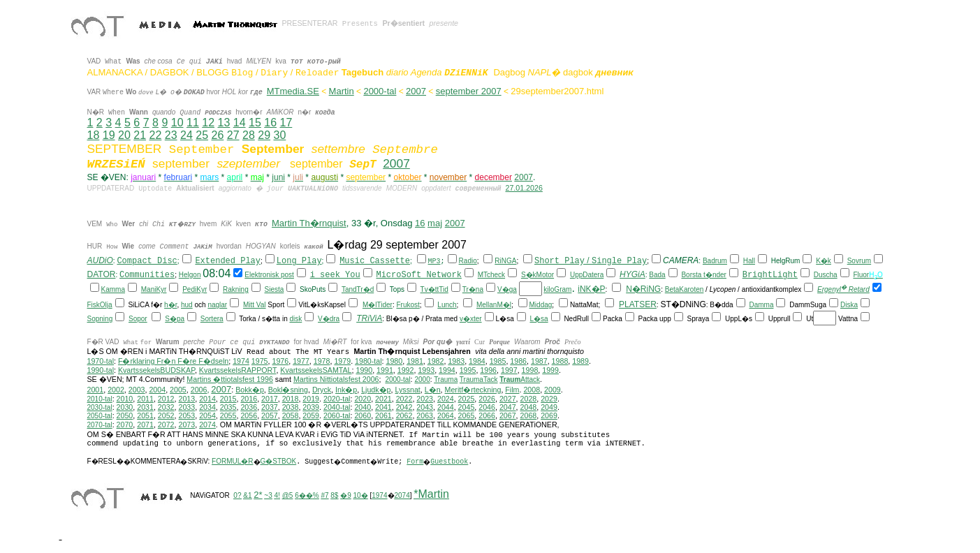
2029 (549, 399)
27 (233, 135)
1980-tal (368, 361)
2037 (270, 407)
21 (140, 135)
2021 (383, 399)
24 (187, 135)
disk (295, 319)
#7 (324, 495)
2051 (145, 415)
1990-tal (101, 370)
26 (218, 135)
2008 (532, 390)
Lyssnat (407, 390)
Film (512, 390)
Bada (657, 275)
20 (124, 135)
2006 (199, 390)
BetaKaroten (685, 289)
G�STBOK (279, 461)
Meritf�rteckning (473, 390)
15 (255, 123)
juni (278, 177)
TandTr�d (358, 289)
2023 (425, 399)
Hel (184, 275)
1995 (468, 370)
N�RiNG (643, 289)
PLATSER (638, 304)
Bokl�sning (288, 390)
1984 (477, 361)
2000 (422, 379)
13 (224, 123)
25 (202, 135)
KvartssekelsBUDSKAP (156, 370)
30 (280, 135)
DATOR (102, 274)
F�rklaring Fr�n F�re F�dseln (173, 361)
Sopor (138, 319)
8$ (334, 495)
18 (94, 135)
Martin (342, 91)
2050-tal (100, 416)
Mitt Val (255, 305)
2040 (363, 407)
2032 (166, 407)
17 (286, 123)
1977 (301, 361)
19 (109, 135)
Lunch (447, 305)
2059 (311, 415)
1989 (580, 361)
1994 (447, 370)
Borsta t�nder (703, 275)
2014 (207, 399)
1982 (436, 361)
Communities (147, 275)
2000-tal (380, 91)
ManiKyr (154, 289)
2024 (446, 399)
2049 (549, 407)
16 (270, 123)
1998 (530, 370)
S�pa (175, 319)
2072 (166, 425)
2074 (207, 425)
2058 (291, 415)
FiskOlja (100, 305)
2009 (553, 390)
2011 (145, 399)
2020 (363, 399)
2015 (228, 399)
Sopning (100, 319)
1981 (415, 361)
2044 (446, 407)
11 (193, 123)
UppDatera (587, 275)
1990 (364, 370)
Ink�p (346, 390)
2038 (291, 407)
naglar (217, 305)
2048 (529, 407)
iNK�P (591, 289)
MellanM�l (494, 305)
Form (415, 462)
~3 (268, 495)
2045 (467, 407)
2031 (145, 407)
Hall (749, 261)
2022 (404, 399)
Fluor (861, 275)
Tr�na (473, 289)
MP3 (434, 261)
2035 (228, 407)
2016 (249, 399)
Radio (468, 261)
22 (156, 135)
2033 (187, 407)
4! (277, 495)
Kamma (113, 289)
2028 (529, 399)
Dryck (322, 390)
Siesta (274, 289)
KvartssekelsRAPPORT (238, 370)
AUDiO (100, 260)
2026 (487, 399)
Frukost (408, 305)
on (197, 275)
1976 (280, 361)
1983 (456, 361)
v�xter (471, 319)
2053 (187, 415)
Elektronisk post (269, 275)
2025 (467, 399)
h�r (170, 305)
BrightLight (770, 275)
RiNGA (505, 261)
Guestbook (449, 462)
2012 (166, 399)
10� (361, 495)
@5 (288, 495)
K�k (824, 261)
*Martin (431, 494)
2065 (467, 415)
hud (187, 305)
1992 (406, 370)
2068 (529, 415)
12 (208, 123)
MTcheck (491, 275)
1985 (498, 361)
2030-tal (100, 407)
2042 (404, 407)
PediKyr (195, 289)
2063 (425, 415)
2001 (96, 390)
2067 (508, 415)
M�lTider (378, 305)
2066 (487, 415)
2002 (116, 390)
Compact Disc (147, 261)
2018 (291, 399)
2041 (383, 407)
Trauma (446, 379)
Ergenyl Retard (843, 289)
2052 (166, 415)
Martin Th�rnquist (309, 223)
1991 (385, 370)
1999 (550, 370)
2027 (508, 399)
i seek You (335, 275)
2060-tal (337, 415)
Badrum (715, 261)
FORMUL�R (232, 461)
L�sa (539, 319)
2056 (249, 415)
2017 (270, 399)
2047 (508, 407)
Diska (849, 305)
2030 (125, 407)
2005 (178, 390)
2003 (137, 390)
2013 (187, 399)
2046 (487, 407)
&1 (247, 495)
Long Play (299, 261)
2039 (311, 407)
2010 (125, 399)
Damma (761, 305)
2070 (125, 425)
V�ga (507, 289)
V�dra (329, 319)
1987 (539, 361)
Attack (520, 379)
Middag (541, 305)
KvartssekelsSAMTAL (316, 370)
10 (177, 123)
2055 (228, 415)
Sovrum (859, 261)
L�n (433, 390)
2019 (311, 399)
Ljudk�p (376, 390)
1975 (260, 361)
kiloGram (557, 289)
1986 (518, 361)
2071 (145, 425)
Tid (444, 289)
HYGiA (632, 274)
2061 (383, 415)
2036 (249, 407)
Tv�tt (430, 289)
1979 (342, 361)
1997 (509, 370)
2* (258, 495)
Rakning (236, 289)
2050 (125, 415)
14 (240, 123)
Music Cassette (375, 261)
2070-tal (100, 425)
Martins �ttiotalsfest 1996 (230, 379)
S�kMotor (537, 275)
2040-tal (337, 407)
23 (171, 135)
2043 (425, 407)
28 (249, 135)
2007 (416, 91)
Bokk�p (250, 390)
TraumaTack (479, 379)
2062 (404, 415)
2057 (270, 415)
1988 (560, 361)
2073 (187, 425)
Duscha (826, 275)
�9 (346, 495)
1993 (426, 370)
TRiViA (369, 318)
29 (264, 135)
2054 (207, 415)
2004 (157, 390)
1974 (241, 361)
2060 (363, 415)
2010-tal (100, 399)
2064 (446, 415)
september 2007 (469, 91)
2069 (549, 415)
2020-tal (337, 399)
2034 (207, 407)
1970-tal (101, 361)
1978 (322, 361)
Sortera (212, 319)
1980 (394, 361)
